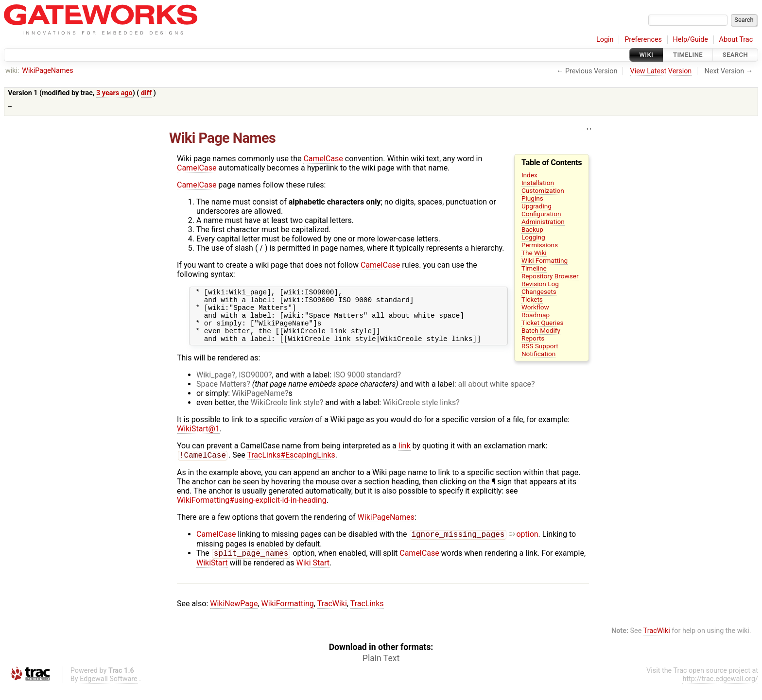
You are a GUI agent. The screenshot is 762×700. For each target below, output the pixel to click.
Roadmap (536, 315)
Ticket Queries (543, 323)
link (405, 456)
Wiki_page (214, 385)
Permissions (540, 245)
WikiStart (212, 576)
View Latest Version (661, 71)
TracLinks (367, 617)
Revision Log (540, 284)
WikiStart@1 (198, 439)
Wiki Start (313, 576)
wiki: (12, 71)
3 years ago (114, 93)
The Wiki (534, 253)
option (523, 546)
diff (146, 93)
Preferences (643, 40)
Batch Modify (541, 330)
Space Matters (221, 394)
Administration (543, 222)
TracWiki (332, 617)
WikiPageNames (47, 71)
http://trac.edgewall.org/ (720, 692)
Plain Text (381, 671)
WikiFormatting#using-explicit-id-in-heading (252, 511)
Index (529, 175)
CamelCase (323, 159)
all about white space (495, 394)
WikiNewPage (234, 617)
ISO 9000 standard (365, 385)
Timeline (688, 55)
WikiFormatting (288, 617)
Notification (538, 354)
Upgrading (537, 206)
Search (735, 55)
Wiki (647, 55)
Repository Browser (550, 276)
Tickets (532, 299)
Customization (543, 190)
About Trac (736, 40)
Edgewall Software (109, 692)
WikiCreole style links (419, 413)
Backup (532, 229)
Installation (538, 183)
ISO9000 (253, 385)
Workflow (535, 307)
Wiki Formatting (545, 260)
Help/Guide (691, 40)
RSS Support (540, 346)
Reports (533, 338)
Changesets (539, 291)
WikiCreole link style (285, 413)
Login (605, 40)
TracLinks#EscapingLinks (291, 466)
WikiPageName (258, 403)
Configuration (541, 214)
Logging (533, 237)
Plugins (532, 198)
